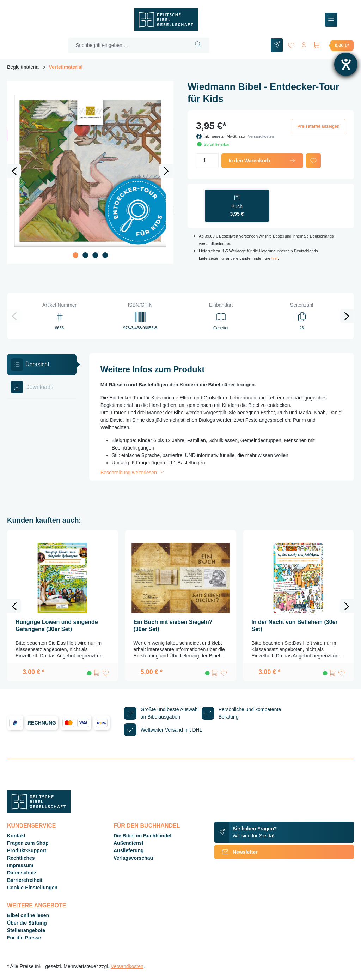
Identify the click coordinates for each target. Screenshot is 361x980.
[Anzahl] (207, 160)
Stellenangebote (26, 930)
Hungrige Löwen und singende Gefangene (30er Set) (57, 626)
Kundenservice (31, 826)
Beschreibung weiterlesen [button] (133, 473)
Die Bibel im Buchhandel (142, 836)
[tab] (42, 365)
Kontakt (16, 836)
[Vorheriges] (14, 171)
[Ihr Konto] (304, 44)
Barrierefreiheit (25, 880)
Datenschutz (22, 873)
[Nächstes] (166, 171)
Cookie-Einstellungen (32, 888)
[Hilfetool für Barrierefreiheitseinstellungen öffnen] (346, 64)
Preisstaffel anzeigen (319, 126)
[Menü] (331, 20)
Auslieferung (129, 850)
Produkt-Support (27, 850)
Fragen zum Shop (28, 843)
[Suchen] (198, 45)
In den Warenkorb (262, 161)
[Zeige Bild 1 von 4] (75, 255)
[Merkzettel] (291, 44)
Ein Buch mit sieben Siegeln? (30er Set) (173, 626)
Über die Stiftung (27, 923)
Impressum (20, 865)
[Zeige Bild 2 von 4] (85, 255)
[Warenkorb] (333, 45)
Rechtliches (21, 858)
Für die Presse (24, 938)
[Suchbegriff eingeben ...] (128, 45)
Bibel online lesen (28, 915)
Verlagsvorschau (133, 858)
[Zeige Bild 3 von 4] (95, 255)
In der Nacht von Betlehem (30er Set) (295, 626)
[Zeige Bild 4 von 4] (105, 255)
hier (275, 258)
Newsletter (236, 852)
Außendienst (129, 843)
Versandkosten (261, 136)
